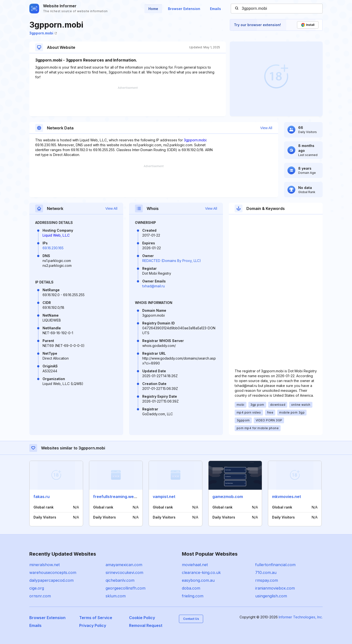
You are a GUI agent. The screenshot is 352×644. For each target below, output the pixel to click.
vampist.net (164, 497)
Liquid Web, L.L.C (56, 235)
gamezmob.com (228, 497)
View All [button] (266, 128)
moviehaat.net (195, 565)
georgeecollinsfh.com (126, 588)
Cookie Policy (142, 618)
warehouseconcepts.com (53, 572)
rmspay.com (267, 580)
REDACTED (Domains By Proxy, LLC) (172, 261)
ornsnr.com (40, 596)
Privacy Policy (93, 625)
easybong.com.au (198, 580)
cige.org (37, 588)
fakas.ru (42, 497)
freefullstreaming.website (118, 497)
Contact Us (191, 619)
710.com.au (266, 572)
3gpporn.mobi (43, 33)
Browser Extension (184, 9)
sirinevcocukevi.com (124, 572)
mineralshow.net (44, 565)
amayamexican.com (124, 565)
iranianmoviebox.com (275, 588)
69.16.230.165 (53, 248)
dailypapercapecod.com (51, 580)
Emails (215, 9)
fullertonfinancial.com (275, 565)
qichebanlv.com (120, 580)
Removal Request (146, 625)
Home (153, 9)
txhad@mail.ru (154, 286)
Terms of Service (96, 618)
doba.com (191, 588)
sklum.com (116, 596)
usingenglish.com (271, 596)
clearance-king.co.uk (201, 572)
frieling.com (193, 596)
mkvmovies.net (286, 497)
